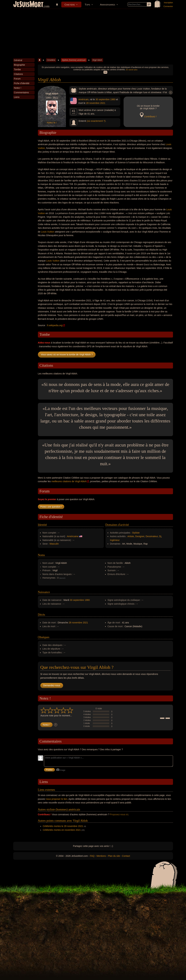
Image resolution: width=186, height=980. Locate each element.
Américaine (73, 536)
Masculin (54, 544)
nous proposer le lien (57, 799)
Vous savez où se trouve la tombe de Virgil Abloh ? (67, 354)
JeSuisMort (28, 5)
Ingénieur (115, 540)
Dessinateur (152, 536)
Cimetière (70, 5)
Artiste (131, 536)
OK (105, 72)
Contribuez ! (150, 117)
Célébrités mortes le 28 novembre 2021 (63, 826)
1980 (113, 99)
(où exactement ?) (96, 121)
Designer (140, 536)
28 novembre (93, 103)
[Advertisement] (93, 34)
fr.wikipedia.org (55, 325)
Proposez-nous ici (119, 814)
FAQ (92, 856)
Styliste (136, 533)
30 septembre (103, 99)
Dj (160, 536)
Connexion (168, 6)
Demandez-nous (52, 685)
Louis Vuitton (48, 232)
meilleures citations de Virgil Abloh (69, 481)
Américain (84, 99)
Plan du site (114, 856)
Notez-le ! (52, 123)
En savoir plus (132, 70)
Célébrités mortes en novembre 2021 (62, 830)
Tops (87, 5)
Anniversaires (108, 5)
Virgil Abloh (97, 60)
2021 (103, 103)
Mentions (101, 856)
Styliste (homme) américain (74, 60)
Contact (126, 856)
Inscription (168, 3)
